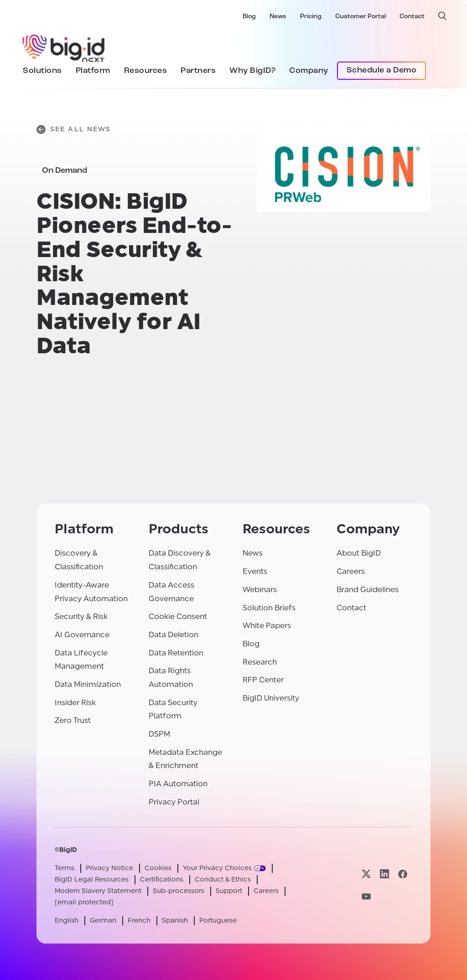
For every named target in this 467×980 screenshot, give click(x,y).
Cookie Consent (178, 616)
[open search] (442, 16)
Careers (351, 571)
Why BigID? (252, 71)
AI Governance (82, 635)
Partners (198, 71)
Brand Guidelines (368, 590)
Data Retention (176, 653)
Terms (65, 868)
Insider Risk (75, 703)
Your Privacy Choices (217, 868)
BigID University (271, 698)
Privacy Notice (109, 868)
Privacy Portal (174, 802)
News (278, 17)
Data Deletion (174, 635)
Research (260, 662)
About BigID (359, 553)
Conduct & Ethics (223, 879)
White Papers (267, 626)
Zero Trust (73, 720)
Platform (93, 71)
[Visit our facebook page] (403, 874)
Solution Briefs (269, 608)
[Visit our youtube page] (366, 897)
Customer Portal (361, 17)
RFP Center (263, 680)
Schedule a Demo (382, 70)
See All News (74, 129)
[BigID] (64, 47)
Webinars (260, 590)
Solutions (42, 71)
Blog (249, 17)
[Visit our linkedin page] (384, 874)
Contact (412, 17)
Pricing (311, 17)
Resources (146, 71)
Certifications (162, 879)
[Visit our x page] (366, 874)
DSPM (159, 734)
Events (255, 571)
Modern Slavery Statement (98, 891)
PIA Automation (178, 784)
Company (309, 71)
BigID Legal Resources (92, 879)
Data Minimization (88, 684)
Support (229, 891)
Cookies (158, 868)
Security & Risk (81, 616)
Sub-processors (179, 891)
